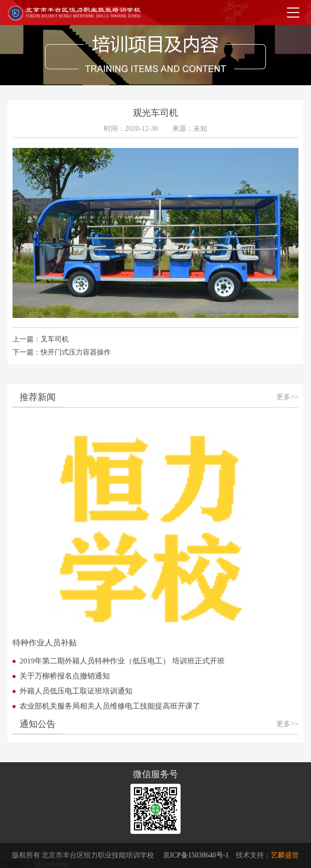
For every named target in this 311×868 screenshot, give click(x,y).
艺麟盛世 (285, 855)
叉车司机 (55, 339)
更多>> (287, 397)
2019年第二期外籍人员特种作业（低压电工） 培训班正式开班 (122, 661)
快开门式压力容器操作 (76, 352)
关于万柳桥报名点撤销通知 (65, 676)
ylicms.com (51, 864)
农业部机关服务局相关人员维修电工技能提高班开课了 (110, 706)
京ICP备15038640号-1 (196, 855)
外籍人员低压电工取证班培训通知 (76, 691)
